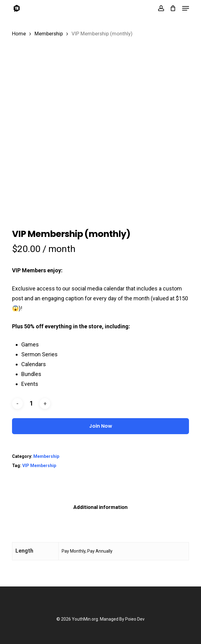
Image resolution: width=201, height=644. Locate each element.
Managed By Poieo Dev (122, 619)
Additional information (100, 507)
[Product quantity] (31, 404)
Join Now (101, 426)
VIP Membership (39, 466)
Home (19, 34)
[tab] (101, 507)
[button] (186, 8)
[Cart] (173, 8)
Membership (49, 34)
